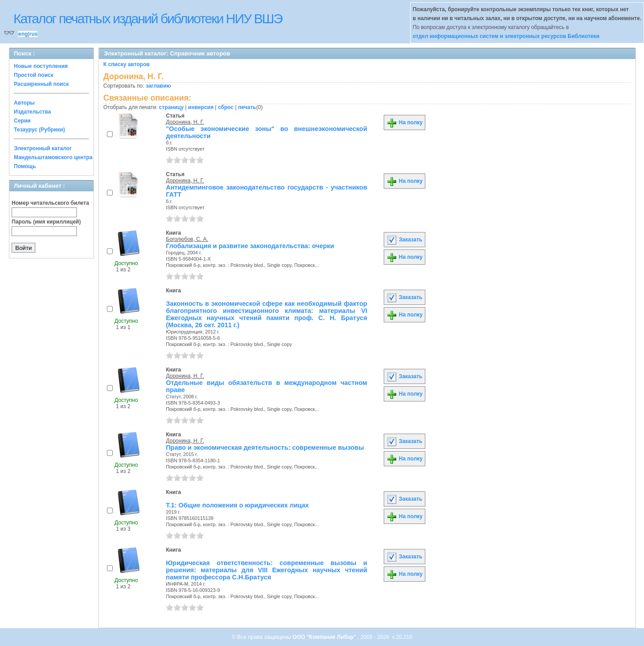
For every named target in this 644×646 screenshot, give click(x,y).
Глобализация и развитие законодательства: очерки (250, 246)
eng (23, 34)
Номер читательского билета (50, 203)
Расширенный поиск (41, 84)
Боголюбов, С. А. (187, 239)
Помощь (25, 166)
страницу (172, 107)
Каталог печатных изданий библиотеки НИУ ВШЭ (148, 19)
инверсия (201, 107)
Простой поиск (34, 75)
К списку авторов (127, 64)
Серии (22, 121)
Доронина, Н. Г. (185, 122)
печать (247, 107)
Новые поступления (41, 66)
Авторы (24, 103)
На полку (405, 122)
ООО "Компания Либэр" (325, 637)
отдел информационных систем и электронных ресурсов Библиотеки (506, 36)
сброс (226, 107)
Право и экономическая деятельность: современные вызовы (265, 448)
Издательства (32, 112)
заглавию (158, 86)
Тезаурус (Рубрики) (39, 130)
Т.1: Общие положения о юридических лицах (237, 505)
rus (33, 34)
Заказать (404, 240)
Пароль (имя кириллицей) (46, 222)
